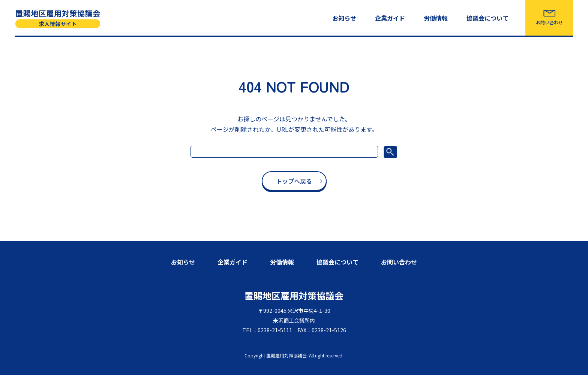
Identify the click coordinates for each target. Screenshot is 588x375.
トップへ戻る (294, 181)
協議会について (487, 18)
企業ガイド (390, 18)
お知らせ (344, 18)
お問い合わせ (549, 22)
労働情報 (436, 18)
